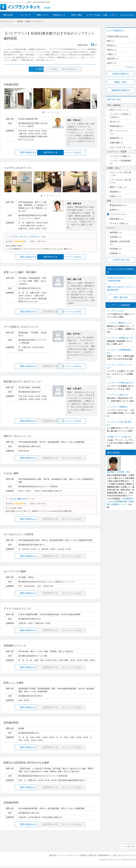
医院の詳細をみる (19, 153)
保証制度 (114, 192)
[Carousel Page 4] (52, 112)
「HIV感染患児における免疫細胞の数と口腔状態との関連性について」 (121, 501)
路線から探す (121, 82)
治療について (43, 15)
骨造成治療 (115, 126)
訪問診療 (114, 253)
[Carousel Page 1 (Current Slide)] (43, 112)
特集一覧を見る (121, 297)
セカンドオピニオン (119, 147)
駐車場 (113, 210)
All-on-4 (113, 122)
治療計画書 (115, 143)
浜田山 (112, 50)
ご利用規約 (83, 857)
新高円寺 (113, 59)
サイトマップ (131, 857)
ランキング (26, 15)
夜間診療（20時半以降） (121, 241)
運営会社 (53, 857)
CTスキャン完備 (117, 223)
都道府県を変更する (121, 90)
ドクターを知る (94, 15)
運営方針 (93, 857)
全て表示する (130, 67)
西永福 (112, 45)
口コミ (52, 69)
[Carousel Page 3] (49, 112)
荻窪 (111, 41)
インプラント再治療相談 (120, 161)
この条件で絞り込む (121, 260)
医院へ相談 (77, 15)
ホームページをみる (82, 153)
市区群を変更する (121, 74)
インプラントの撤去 (119, 156)
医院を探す (9, 15)
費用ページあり (117, 187)
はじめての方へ (128, 15)
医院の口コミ (60, 15)
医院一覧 (23, 69)
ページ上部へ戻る (128, 848)
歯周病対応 (115, 138)
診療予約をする (50, 153)
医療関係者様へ (104, 857)
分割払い (114, 196)
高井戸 (112, 63)
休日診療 (114, 249)
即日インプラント (118, 110)
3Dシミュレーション (119, 131)
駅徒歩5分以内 (116, 205)
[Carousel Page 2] (46, 112)
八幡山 (112, 54)
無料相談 (114, 232)
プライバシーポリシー (67, 857)
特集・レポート (111, 15)
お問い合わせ (118, 857)
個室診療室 (115, 219)
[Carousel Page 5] (55, 112)
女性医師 (114, 237)
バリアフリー (116, 214)
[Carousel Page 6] (58, 112)
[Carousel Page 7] (59, 196)
